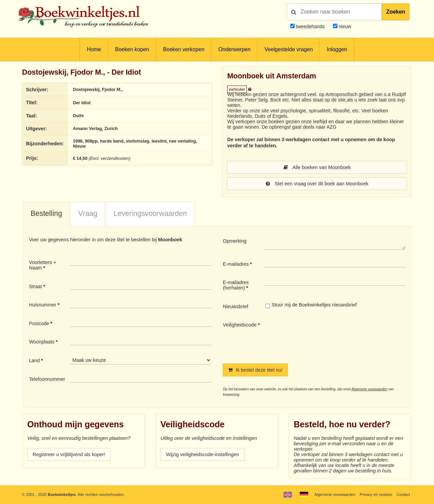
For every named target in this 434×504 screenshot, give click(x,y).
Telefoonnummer (47, 379)
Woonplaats (42, 342)
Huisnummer (43, 305)
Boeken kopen (132, 49)
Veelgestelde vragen (289, 49)
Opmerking (235, 241)
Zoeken (396, 12)
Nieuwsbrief (235, 306)
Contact (403, 494)
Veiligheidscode (240, 325)
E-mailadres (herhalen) (236, 285)
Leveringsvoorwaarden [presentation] (150, 213)
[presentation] (320, 337)
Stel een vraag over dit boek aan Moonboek (317, 184)
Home (94, 49)
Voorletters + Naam (43, 265)
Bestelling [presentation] (46, 213)
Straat (35, 286)
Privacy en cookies (376, 494)
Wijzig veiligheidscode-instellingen (202, 454)
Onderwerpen (234, 49)
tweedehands (310, 26)
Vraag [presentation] (88, 213)
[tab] (46, 214)
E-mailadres (236, 264)
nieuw (344, 26)
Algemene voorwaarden (370, 389)
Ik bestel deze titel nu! (255, 370)
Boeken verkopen (184, 49)
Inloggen (337, 49)
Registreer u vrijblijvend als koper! (69, 454)
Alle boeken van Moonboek (317, 167)
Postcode (39, 323)
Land (34, 360)
